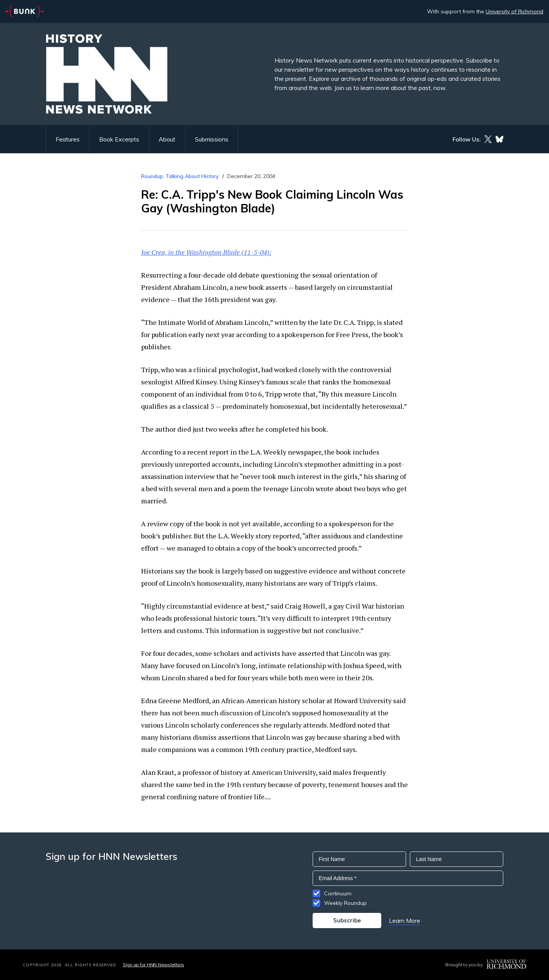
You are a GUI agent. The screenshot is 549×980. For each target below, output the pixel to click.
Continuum (338, 893)
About (167, 139)
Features (68, 139)
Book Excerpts (119, 139)
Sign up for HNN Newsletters (153, 965)
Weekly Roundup (345, 903)
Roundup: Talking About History (180, 176)
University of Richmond (514, 11)
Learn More (405, 921)
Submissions (212, 139)
